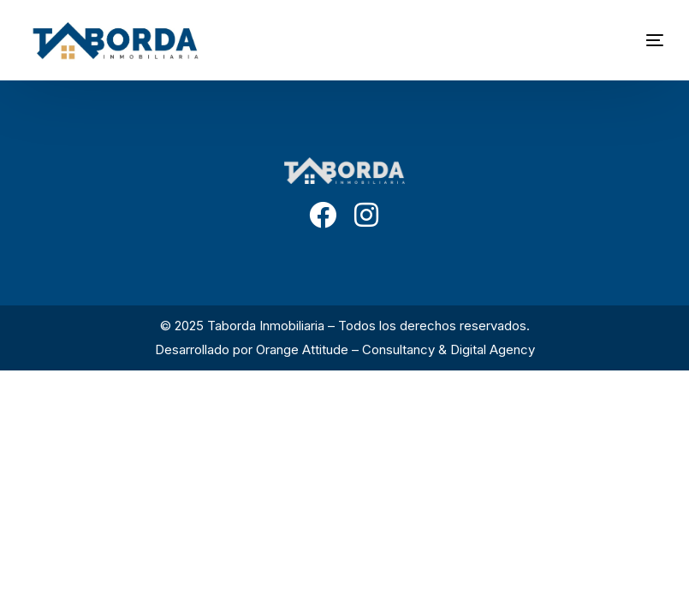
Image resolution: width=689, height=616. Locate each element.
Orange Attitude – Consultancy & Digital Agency (395, 349)
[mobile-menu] (629, 40)
